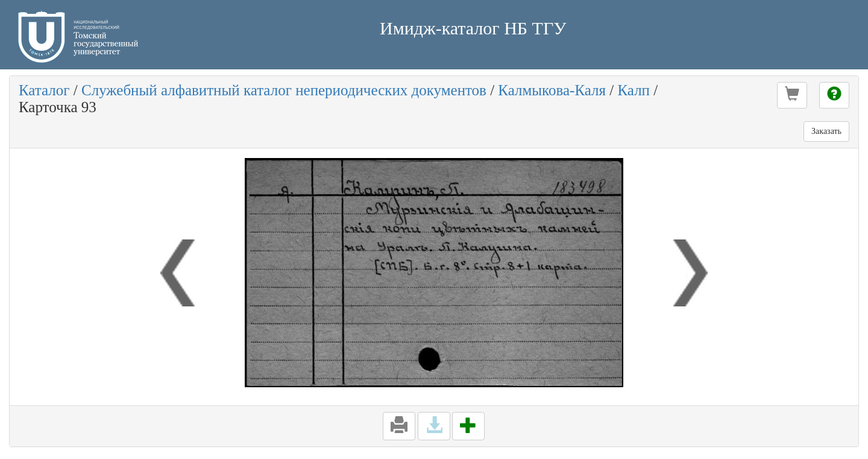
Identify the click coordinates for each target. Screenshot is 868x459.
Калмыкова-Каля (552, 90)
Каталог (44, 90)
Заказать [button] (826, 131)
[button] (792, 95)
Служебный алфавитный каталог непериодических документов (284, 90)
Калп (634, 90)
